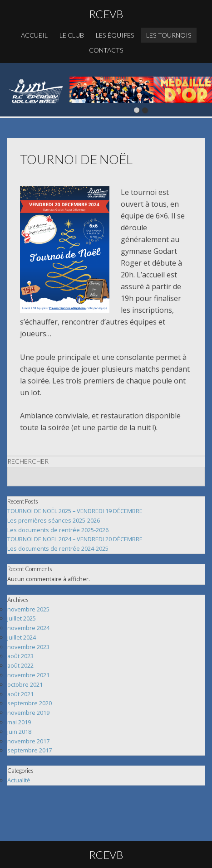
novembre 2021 (28, 675)
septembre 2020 (30, 703)
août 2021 (20, 694)
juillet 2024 (22, 637)
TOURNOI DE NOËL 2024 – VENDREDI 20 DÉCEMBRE (75, 539)
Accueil (34, 35)
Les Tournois (169, 35)
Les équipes (115, 35)
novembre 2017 (28, 741)
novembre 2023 (28, 647)
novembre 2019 (28, 713)
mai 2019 (19, 722)
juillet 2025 (22, 618)
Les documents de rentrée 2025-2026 (58, 530)
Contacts (106, 50)
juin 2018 (19, 732)
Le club (72, 35)
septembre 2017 (30, 750)
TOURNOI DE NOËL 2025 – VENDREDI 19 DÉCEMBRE (75, 511)
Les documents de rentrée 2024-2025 (58, 548)
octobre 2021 (25, 684)
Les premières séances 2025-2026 (54, 520)
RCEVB (106, 14)
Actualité (19, 780)
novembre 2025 (28, 609)
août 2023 (20, 656)
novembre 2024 (28, 628)
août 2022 (20, 665)
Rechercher (28, 461)
